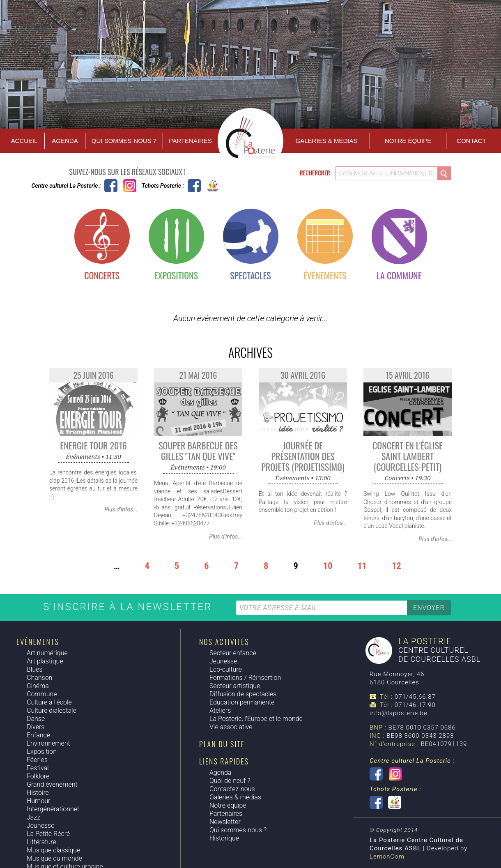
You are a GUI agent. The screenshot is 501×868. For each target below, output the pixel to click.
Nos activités (224, 642)
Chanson (39, 678)
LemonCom (387, 856)
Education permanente (242, 702)
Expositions (176, 275)
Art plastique (45, 661)
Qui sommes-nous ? (124, 141)
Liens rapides (224, 761)
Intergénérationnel (53, 809)
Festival (38, 768)
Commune (42, 694)
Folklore (38, 776)
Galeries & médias (235, 797)
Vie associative (231, 727)
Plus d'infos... (121, 509)
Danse (36, 719)
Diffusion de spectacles (243, 694)
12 (396, 566)
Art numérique (47, 653)
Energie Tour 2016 (93, 445)
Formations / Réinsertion (245, 678)
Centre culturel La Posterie (111, 186)
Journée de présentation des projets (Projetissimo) (303, 456)
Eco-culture (226, 669)
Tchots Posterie (203, 186)
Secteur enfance (233, 653)
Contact (471, 141)
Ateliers (220, 710)
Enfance (38, 735)
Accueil (24, 141)
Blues (35, 669)
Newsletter (225, 822)
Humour (38, 801)
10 (328, 566)
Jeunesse (40, 825)
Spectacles (250, 275)
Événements (325, 275)
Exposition (42, 752)
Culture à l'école (49, 702)
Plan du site (222, 744)
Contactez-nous (232, 789)
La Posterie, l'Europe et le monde (256, 719)
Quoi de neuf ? (230, 781)
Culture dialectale (52, 710)
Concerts (102, 275)
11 (362, 566)
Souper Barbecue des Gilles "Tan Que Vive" (198, 451)
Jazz (33, 817)
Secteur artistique (235, 686)
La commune (399, 275)
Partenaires (190, 141)
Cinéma (38, 686)
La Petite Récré (48, 834)
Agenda (65, 141)
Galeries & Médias (327, 141)
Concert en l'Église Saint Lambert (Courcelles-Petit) (408, 456)
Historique (224, 838)
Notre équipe (408, 141)
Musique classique (53, 850)
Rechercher (316, 173)
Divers (36, 727)
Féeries (37, 760)
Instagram (130, 186)
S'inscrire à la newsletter (129, 607)
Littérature (41, 842)
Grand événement (52, 784)
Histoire (38, 793)
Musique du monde (54, 858)
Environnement (48, 743)
